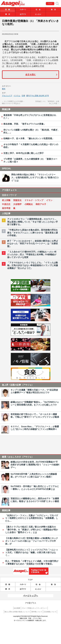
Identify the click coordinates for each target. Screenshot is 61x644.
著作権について (37, 612)
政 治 (53, 10)
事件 (4, 89)
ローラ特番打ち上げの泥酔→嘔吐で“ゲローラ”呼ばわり (13, 102)
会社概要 (17, 608)
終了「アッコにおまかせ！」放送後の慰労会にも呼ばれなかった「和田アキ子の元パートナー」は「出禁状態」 (33, 244)
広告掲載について (50, 612)
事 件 (8, 14)
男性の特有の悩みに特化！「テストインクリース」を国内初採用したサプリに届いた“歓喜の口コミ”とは (35, 178)
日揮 (23, 96)
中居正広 (6, 204)
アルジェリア (7, 96)
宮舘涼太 (17, 200)
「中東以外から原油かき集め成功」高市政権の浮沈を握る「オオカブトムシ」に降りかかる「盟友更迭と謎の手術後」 (33, 233)
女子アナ (23, 14)
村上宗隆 (6, 200)
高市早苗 (6, 208)
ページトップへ (31, 596)
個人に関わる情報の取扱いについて (17, 612)
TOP (50, 4)
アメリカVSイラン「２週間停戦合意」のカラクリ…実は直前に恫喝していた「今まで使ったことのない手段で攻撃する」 (33, 222)
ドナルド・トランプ (34, 200)
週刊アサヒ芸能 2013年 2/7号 (37, 96)
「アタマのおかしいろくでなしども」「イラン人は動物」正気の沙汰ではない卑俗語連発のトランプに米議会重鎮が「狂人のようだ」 (33, 265)
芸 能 (8, 10)
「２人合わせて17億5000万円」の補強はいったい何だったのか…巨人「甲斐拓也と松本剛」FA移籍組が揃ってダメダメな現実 (32, 255)
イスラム (17, 96)
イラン (49, 200)
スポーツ (23, 10)
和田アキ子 (41, 204)
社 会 (38, 10)
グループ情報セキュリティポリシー (34, 608)
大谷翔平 (17, 204)
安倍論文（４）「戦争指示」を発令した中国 (47, 102)
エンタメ (38, 14)
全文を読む (31, 75)
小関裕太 (29, 204)
